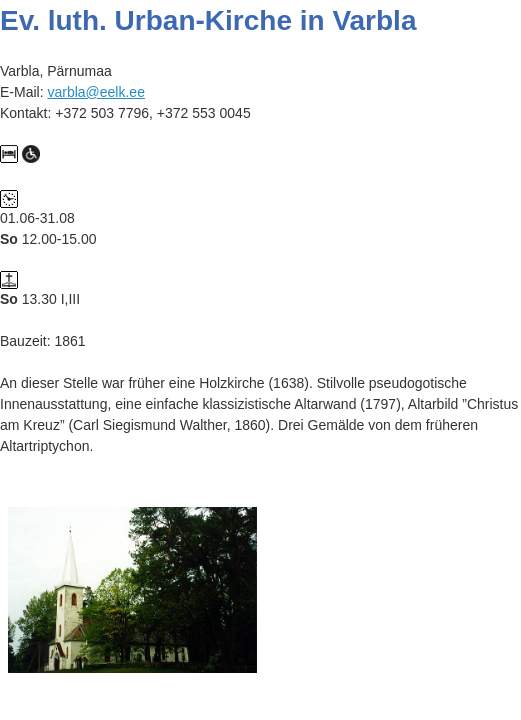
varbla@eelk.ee (96, 92)
